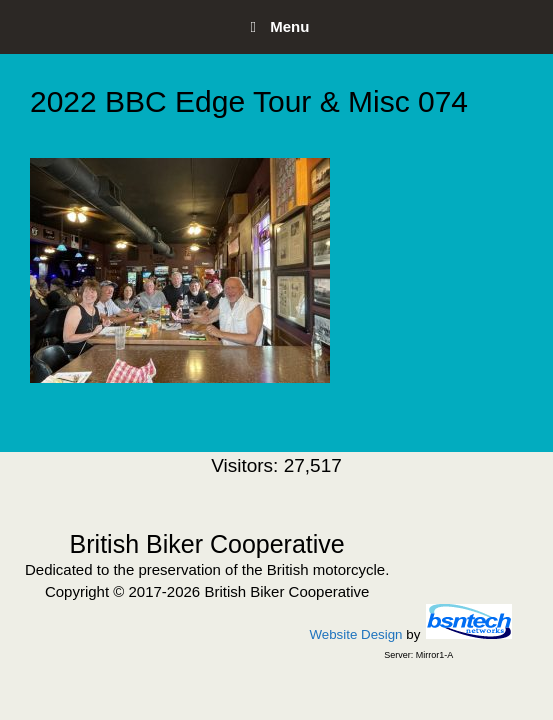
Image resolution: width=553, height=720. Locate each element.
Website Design (355, 634)
